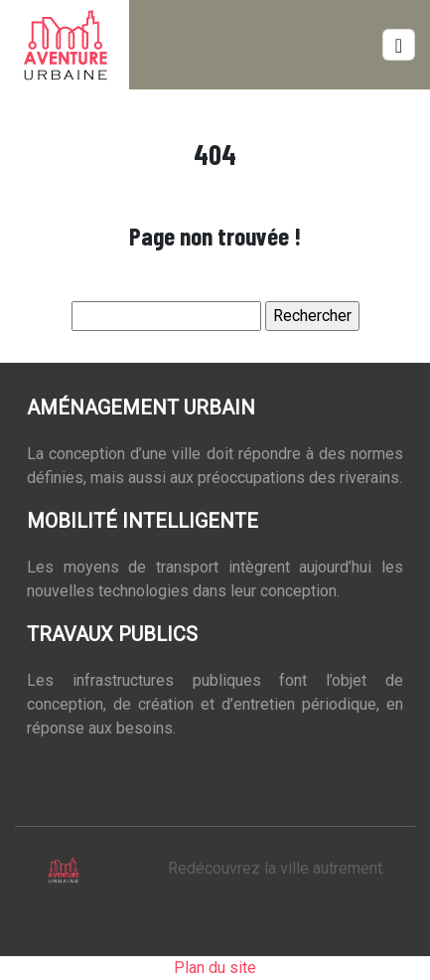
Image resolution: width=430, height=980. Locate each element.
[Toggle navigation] (399, 45)
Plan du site (215, 968)
